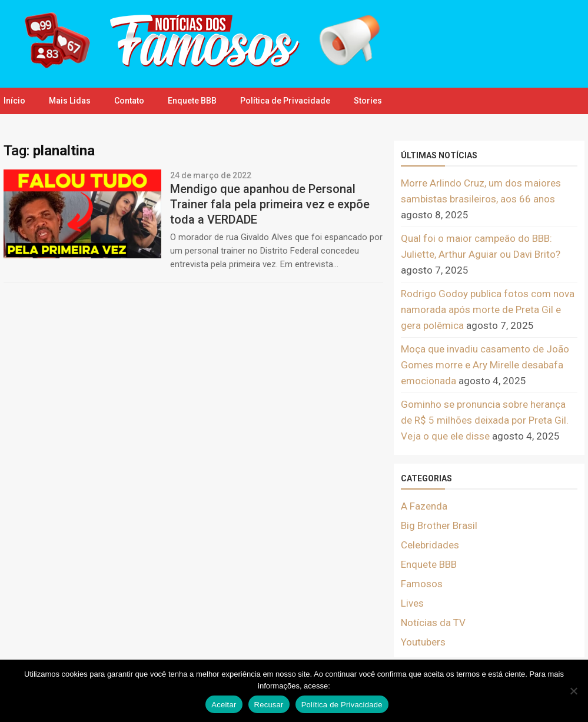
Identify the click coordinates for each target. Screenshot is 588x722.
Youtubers (423, 642)
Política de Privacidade (285, 101)
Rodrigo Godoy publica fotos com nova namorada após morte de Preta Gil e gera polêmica (488, 310)
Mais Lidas (70, 101)
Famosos (422, 584)
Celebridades (430, 545)
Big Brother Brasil (439, 525)
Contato (129, 101)
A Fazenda (424, 506)
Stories (368, 101)
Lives (412, 603)
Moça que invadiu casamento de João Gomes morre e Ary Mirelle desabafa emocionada (485, 365)
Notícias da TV (433, 623)
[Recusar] (573, 691)
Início (14, 101)
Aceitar (224, 705)
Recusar (269, 705)
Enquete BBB (192, 101)
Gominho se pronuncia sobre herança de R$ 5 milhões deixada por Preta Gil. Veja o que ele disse (485, 420)
